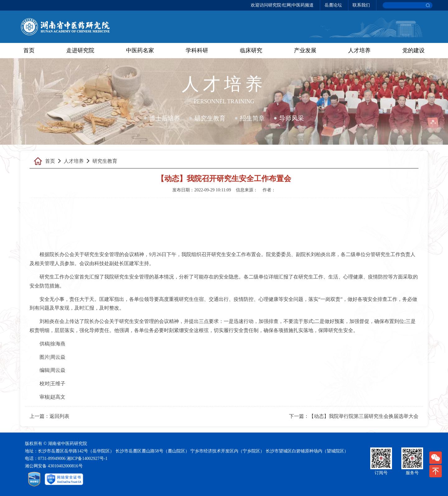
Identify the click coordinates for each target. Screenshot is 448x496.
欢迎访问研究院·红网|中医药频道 (282, 5)
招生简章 (252, 118)
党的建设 (413, 50)
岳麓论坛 (333, 5)
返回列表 (59, 416)
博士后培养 (165, 118)
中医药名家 (140, 50)
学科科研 (197, 50)
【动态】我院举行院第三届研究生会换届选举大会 (364, 416)
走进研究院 (80, 50)
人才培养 (359, 50)
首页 (29, 50)
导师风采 (292, 118)
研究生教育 (210, 118)
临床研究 (251, 50)
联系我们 (361, 5)
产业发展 (305, 50)
